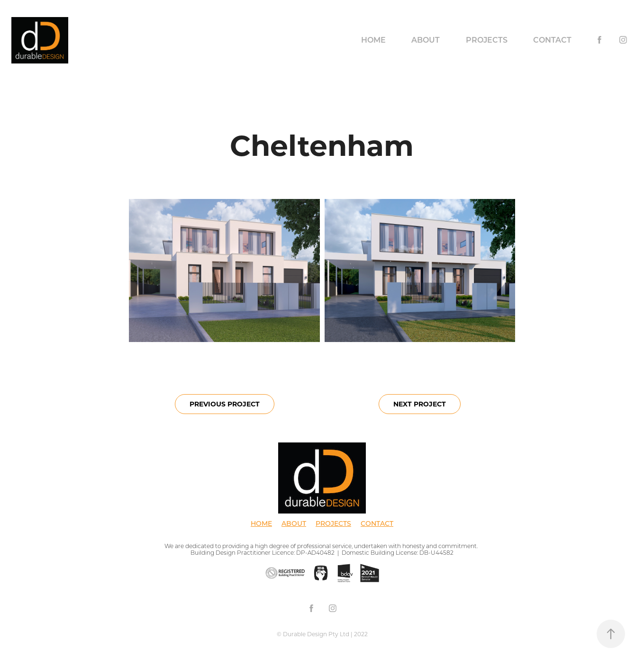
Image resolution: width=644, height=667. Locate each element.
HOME (261, 523)
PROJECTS (333, 523)
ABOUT (294, 523)
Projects (487, 40)
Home (373, 40)
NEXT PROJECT (420, 404)
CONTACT (377, 523)
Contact (552, 40)
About (426, 40)
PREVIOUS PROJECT (225, 404)
